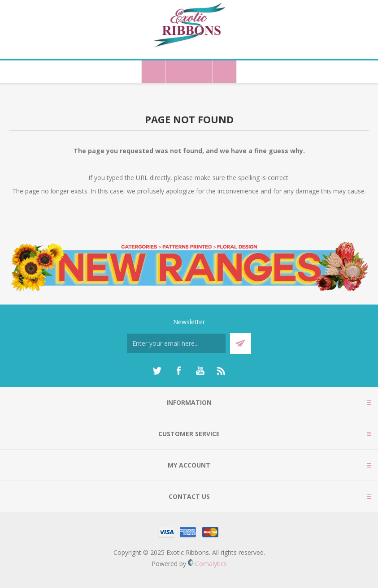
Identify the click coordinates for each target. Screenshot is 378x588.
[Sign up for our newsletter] (176, 343)
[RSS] (222, 371)
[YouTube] (200, 371)
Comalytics (207, 564)
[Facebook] (178, 371)
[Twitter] (157, 371)
